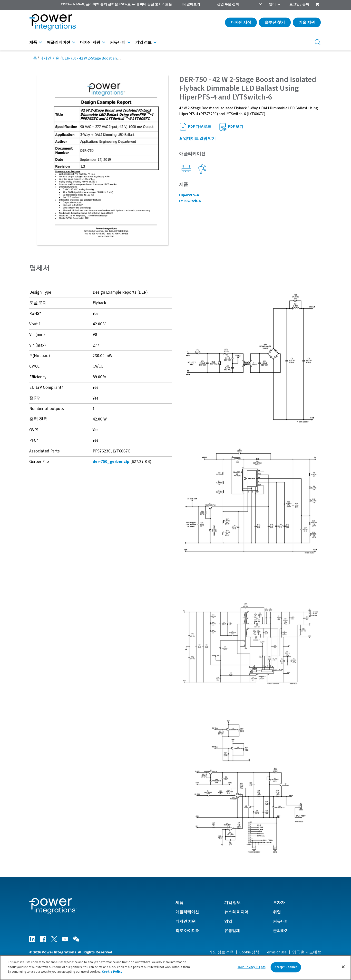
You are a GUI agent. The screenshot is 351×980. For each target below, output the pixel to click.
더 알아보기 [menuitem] (191, 4)
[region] (175, 968)
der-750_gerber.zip (111, 462)
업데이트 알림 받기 (197, 139)
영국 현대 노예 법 (307, 952)
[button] (250, 358)
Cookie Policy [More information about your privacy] (112, 972)
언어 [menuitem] (272, 4)
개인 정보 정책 (221, 952)
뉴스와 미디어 (236, 912)
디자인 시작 (241, 22)
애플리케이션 (58, 42)
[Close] (343, 967)
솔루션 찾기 (275, 22)
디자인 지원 (90, 42)
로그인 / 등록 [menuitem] (299, 4)
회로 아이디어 (188, 931)
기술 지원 (307, 22)
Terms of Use (276, 952)
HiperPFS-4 (189, 195)
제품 (33, 42)
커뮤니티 (118, 42)
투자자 (279, 903)
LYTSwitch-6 (190, 201)
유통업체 (232, 931)
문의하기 (281, 931)
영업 (228, 921)
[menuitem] (317, 5)
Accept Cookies (286, 967)
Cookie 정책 (249, 952)
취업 (277, 912)
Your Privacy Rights (252, 967)
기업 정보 (143, 42)
